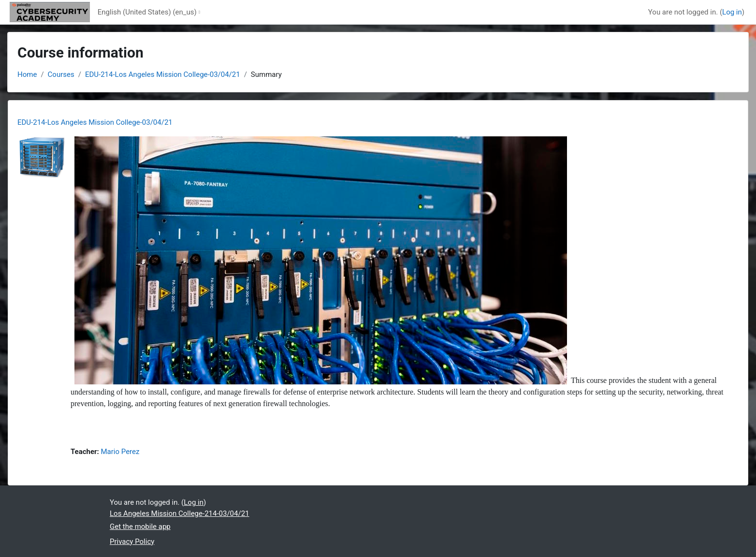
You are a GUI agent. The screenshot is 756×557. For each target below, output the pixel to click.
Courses (61, 74)
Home (27, 74)
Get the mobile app (140, 527)
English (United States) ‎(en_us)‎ (147, 12)
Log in (732, 12)
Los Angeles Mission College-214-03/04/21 (180, 513)
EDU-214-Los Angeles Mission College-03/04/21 (163, 74)
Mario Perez (120, 452)
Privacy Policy (132, 542)
